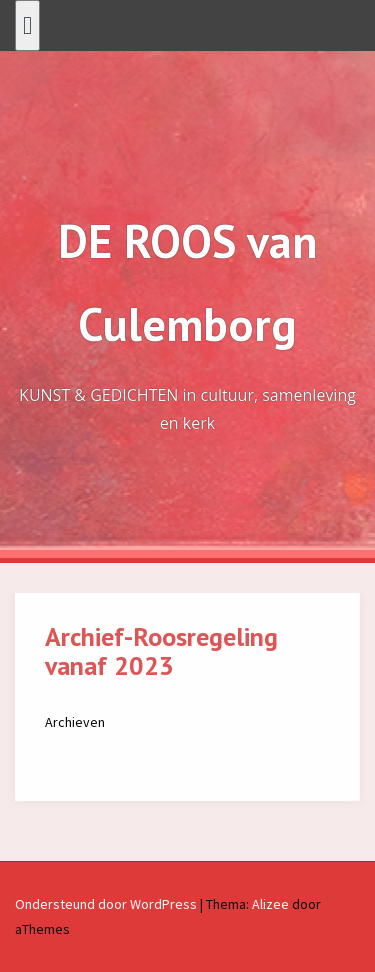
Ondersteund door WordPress (106, 904)
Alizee (270, 904)
